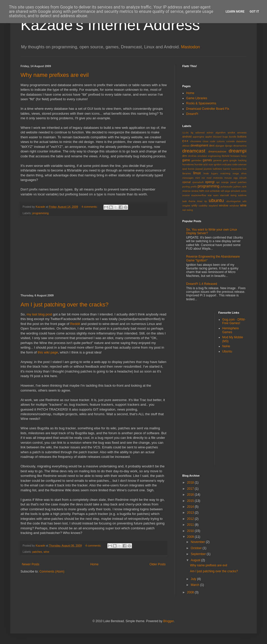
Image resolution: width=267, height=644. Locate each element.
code (213, 141)
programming (41, 213)
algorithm (220, 133)
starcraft (225, 195)
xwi (184, 210)
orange (225, 182)
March (196, 585)
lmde (206, 173)
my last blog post (39, 314)
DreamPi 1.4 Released (202, 284)
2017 (191, 489)
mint (197, 178)
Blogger (169, 621)
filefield (226, 156)
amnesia (242, 133)
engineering (214, 156)
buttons (242, 137)
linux (197, 173)
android (187, 137)
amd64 (231, 133)
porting (186, 187)
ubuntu (216, 200)
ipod (185, 169)
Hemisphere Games (231, 330)
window (224, 205)
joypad (199, 169)
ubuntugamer (233, 201)
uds (245, 201)
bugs (225, 137)
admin (210, 133)
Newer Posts (31, 564)
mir (203, 178)
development (199, 146)
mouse (228, 178)
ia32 (206, 164)
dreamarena (240, 146)
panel (233, 182)
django (229, 146)
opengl (210, 182)
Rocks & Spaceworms (201, 103)
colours (221, 141)
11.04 (185, 133)
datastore (241, 141)
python (237, 187)
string (233, 195)
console (230, 141)
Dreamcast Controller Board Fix (208, 109)
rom (202, 191)
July (194, 579)
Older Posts (158, 564)
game (186, 160)
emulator (202, 156)
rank (244, 187)
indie (235, 164)
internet (242, 164)
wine (46, 552)
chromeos (196, 141)
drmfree (192, 156)
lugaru (214, 173)
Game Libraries (197, 98)
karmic (227, 169)
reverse (186, 191)
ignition (218, 164)
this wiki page (48, 352)
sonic (244, 191)
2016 (191, 495)
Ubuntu (227, 351)
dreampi (238, 151)
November (198, 542)
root (207, 191)
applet (208, 137)
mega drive (240, 173)
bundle (233, 137)
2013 (191, 513)
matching (225, 173)
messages (188, 178)
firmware (235, 156)
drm (185, 156)
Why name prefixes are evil (55, 75)
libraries (187, 173)
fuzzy (244, 156)
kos (245, 169)
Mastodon (190, 47)
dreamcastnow (217, 151)
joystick (208, 169)
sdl (222, 191)
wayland (213, 206)
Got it (254, 12)
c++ (185, 141)
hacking (242, 160)
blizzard (217, 137)
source (186, 195)
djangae (220, 146)
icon (211, 164)
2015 (191, 501)
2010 (191, 531)
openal (186, 182)
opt (218, 182)
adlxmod (200, 133)
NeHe (226, 346)
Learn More (235, 12)
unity (194, 205)
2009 (191, 537)
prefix (194, 187)
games (207, 160)
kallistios (217, 169)
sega (227, 191)
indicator (227, 164)
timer (200, 201)
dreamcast (194, 151)
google (233, 160)
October (197, 548)
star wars (213, 195)
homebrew (188, 164)
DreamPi (192, 114)
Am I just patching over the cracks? (64, 305)
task (185, 201)
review (195, 191)
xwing (190, 210)
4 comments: (90, 207)
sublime (242, 195)
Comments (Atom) (52, 572)
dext (212, 146)
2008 (191, 592)
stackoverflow (199, 195)
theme (192, 201)
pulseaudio (226, 187)
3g (192, 133)
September (199, 554)
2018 (191, 483)
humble (199, 164)
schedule (215, 191)
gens (226, 160)
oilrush (243, 178)
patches (37, 552)
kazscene (237, 169)
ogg (235, 178)
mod (209, 178)
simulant (235, 191)
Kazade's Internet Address (110, 25)
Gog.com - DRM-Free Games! (234, 321)
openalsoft (198, 182)
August (196, 560)
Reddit (75, 324)
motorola (218, 178)
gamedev (196, 160)
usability (203, 206)
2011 (191, 525)
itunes (191, 169)
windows (234, 206)
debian (186, 146)
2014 (191, 507)
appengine (198, 137)
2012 (191, 519)
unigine (186, 206)
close (205, 141)
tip (206, 201)
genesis (218, 160)
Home (94, 564)
